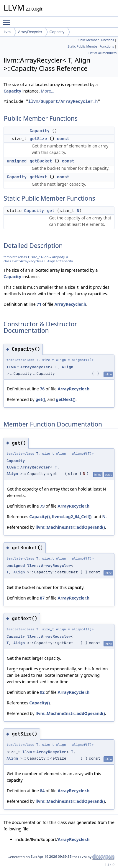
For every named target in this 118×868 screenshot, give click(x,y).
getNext (38, 177)
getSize (38, 139)
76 (42, 389)
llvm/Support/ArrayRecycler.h (63, 101)
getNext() (65, 399)
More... (47, 91)
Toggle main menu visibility (8, 20)
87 (42, 598)
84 (42, 791)
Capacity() (40, 517)
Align (67, 367)
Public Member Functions (95, 40)
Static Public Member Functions (91, 46)
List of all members (103, 53)
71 (39, 304)
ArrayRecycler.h (70, 304)
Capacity (57, 32)
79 (42, 506)
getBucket (41, 161)
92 (42, 692)
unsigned (17, 161)
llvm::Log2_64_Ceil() (72, 517)
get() (40, 399)
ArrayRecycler (30, 32)
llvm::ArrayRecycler (28, 367)
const (63, 139)
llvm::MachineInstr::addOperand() (70, 527)
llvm (7, 32)
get (51, 211)
